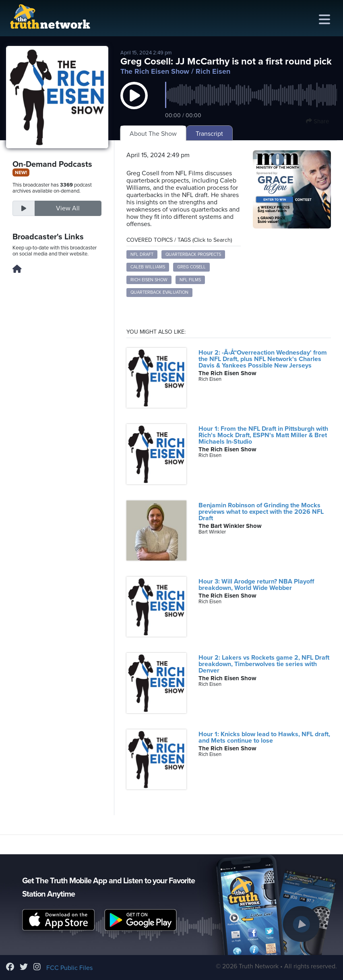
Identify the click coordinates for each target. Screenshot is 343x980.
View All (68, 208)
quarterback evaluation (159, 292)
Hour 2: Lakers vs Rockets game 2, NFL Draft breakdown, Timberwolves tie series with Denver (264, 664)
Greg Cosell (191, 267)
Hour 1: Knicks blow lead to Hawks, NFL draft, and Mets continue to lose (264, 737)
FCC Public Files (69, 968)
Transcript (209, 134)
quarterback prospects (193, 254)
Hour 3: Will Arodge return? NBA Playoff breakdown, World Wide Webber (256, 585)
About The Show (153, 134)
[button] (134, 104)
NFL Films (190, 280)
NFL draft (142, 254)
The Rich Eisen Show (155, 71)
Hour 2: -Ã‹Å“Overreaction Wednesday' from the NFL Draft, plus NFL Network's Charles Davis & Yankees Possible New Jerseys (263, 359)
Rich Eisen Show (149, 280)
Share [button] (317, 121)
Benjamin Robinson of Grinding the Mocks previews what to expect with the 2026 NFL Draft (261, 512)
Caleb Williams (148, 267)
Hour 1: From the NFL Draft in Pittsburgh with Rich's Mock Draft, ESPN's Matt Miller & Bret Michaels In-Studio (263, 435)
